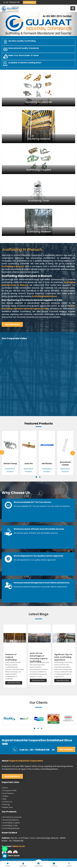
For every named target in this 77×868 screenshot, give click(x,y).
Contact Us (7, 802)
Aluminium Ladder (65, 463)
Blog (4, 799)
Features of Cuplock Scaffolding (11, 657)
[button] (6, 24)
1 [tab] (36, 477)
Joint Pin (28, 464)
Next (73, 453)
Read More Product (10, 470)
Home (5, 788)
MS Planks (47, 464)
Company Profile (9, 791)
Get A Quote (66, 749)
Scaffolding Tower (10, 826)
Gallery (5, 796)
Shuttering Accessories (12, 817)
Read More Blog (14, 683)
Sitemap (6, 805)
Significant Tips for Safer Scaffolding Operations (63, 657)
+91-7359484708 (11, 2)
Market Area (7, 807)
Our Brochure (30, 2)
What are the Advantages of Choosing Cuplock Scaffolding (39, 657)
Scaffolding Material (10, 828)
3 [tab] (42, 728)
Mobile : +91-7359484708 (13, 841)
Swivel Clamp (10, 464)
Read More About (12, 324)
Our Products (8, 793)
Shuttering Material (10, 820)
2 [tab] (40, 477)
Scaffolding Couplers (11, 823)
